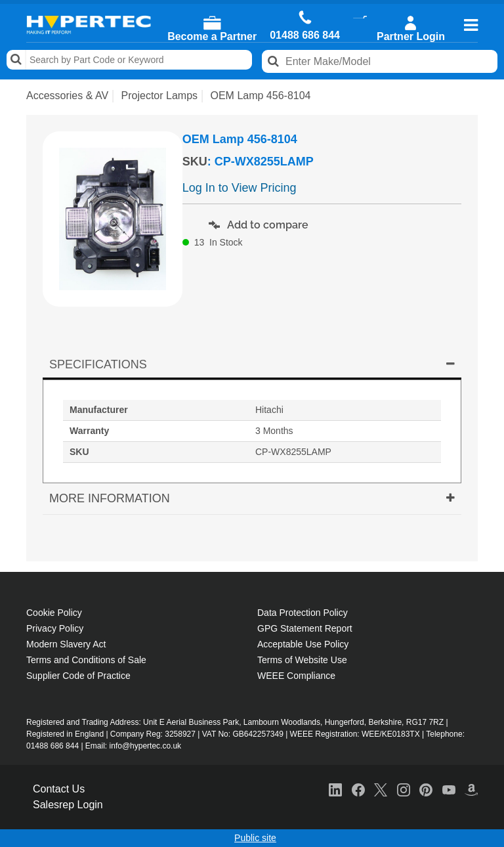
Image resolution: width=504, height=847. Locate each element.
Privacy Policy (55, 628)
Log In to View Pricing (240, 188)
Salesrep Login (68, 805)
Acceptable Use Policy (303, 644)
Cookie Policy (54, 613)
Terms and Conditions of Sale (86, 660)
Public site (255, 838)
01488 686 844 (305, 35)
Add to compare (259, 225)
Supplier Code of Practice (78, 676)
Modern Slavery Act (66, 644)
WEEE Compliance (296, 676)
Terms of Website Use (302, 660)
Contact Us (59, 789)
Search (16, 60)
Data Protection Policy (303, 613)
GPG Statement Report (305, 628)
